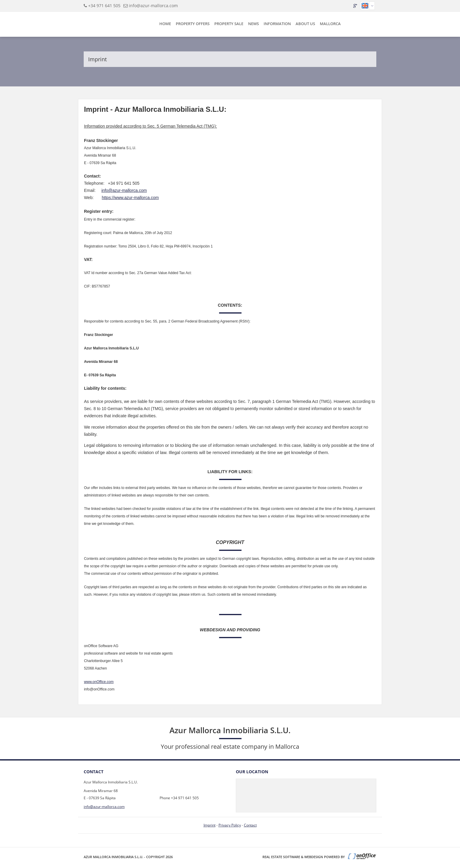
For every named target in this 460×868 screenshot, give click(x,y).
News (253, 24)
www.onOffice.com (99, 682)
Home (165, 24)
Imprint (210, 825)
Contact (250, 825)
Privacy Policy (230, 825)
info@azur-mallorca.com (153, 6)
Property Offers (193, 24)
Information (277, 24)
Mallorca (330, 24)
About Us (305, 24)
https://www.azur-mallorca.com (130, 198)
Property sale (229, 24)
